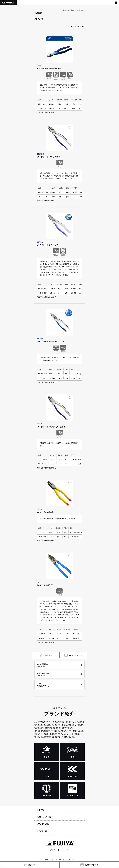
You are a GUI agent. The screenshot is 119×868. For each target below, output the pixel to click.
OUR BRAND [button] (44, 817)
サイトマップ (50, 860)
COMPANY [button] (43, 824)
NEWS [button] (41, 810)
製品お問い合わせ (91, 865)
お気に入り (32, 865)
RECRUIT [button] (42, 831)
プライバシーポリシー (66, 860)
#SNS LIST (57, 850)
